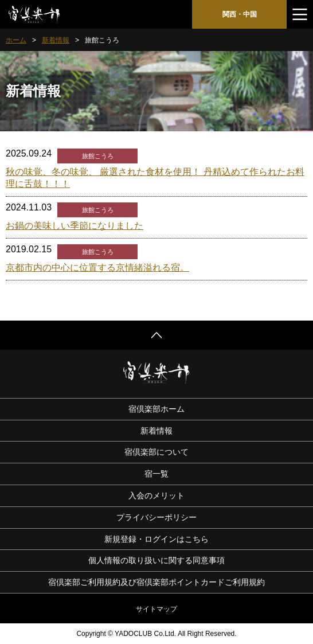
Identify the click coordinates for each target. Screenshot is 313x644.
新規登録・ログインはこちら (156, 539)
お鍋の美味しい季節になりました (75, 226)
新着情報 (56, 40)
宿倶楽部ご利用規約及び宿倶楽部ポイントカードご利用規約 (156, 582)
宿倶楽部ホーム (156, 409)
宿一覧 (156, 474)
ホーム (16, 40)
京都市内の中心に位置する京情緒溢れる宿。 (97, 268)
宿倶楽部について (156, 452)
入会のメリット (156, 495)
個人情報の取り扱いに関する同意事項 (156, 560)
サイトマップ (156, 609)
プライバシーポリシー (156, 517)
